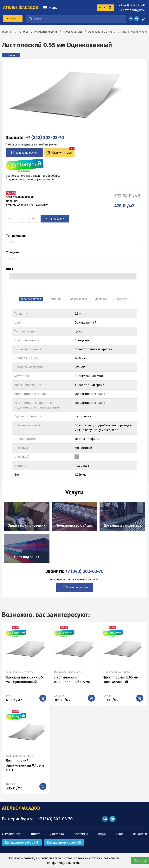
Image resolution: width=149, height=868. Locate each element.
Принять (140, 861)
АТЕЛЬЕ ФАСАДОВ (21, 808)
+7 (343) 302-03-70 (131, 5)
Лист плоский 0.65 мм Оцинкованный (120, 680)
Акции (102, 834)
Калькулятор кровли (64, 842)
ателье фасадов (21, 8)
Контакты (81, 834)
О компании (11, 834)
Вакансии (140, 834)
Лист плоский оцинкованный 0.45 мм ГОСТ (25, 765)
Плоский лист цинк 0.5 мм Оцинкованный (24, 680)
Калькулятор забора (22, 842)
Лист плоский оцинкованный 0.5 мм (72, 680)
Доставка (57, 834)
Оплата (35, 834)
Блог (120, 834)
